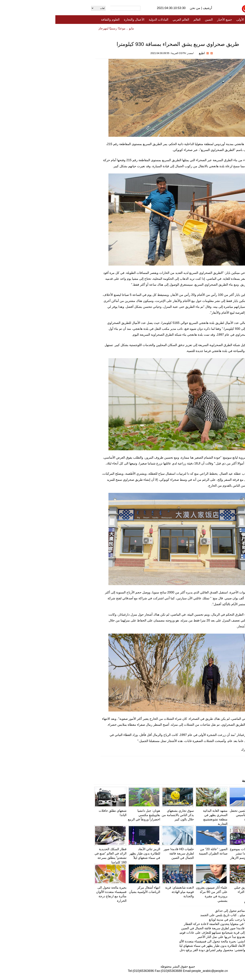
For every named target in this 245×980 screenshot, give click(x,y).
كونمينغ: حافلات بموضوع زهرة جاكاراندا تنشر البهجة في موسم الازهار (190, 853)
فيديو (107, 28)
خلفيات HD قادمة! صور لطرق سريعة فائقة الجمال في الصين (123, 853)
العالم (142, 20)
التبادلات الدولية (103, 20)
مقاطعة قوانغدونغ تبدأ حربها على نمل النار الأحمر (173, 937)
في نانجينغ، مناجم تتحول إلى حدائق (182, 911)
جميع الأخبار (169, 20)
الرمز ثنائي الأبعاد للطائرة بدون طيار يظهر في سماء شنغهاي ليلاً (89, 853)
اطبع (146, 53)
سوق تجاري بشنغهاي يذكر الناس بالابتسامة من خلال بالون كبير (122, 815)
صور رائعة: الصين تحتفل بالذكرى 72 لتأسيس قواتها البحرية (190, 815)
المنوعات (135, 28)
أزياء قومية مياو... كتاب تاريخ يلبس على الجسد (175, 915)
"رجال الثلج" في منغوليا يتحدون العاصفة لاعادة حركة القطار (167, 924)
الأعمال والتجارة (79, 20)
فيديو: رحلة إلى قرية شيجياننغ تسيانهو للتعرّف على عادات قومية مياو (161, 933)
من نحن (140, 8)
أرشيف (152, 8)
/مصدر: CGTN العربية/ (127, 53)
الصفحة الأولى (190, 20)
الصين (153, 20)
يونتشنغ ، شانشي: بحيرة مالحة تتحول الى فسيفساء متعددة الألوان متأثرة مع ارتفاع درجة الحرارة (143, 941)
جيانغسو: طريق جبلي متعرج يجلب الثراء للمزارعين (192, 892)
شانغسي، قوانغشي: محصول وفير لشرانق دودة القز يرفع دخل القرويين (159, 950)
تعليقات (120, 28)
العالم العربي (126, 20)
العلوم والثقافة (55, 20)
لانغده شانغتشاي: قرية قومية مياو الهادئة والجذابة (124, 892)
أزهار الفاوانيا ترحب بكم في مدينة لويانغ (179, 920)
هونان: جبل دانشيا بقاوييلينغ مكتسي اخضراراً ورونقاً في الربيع (89, 815)
